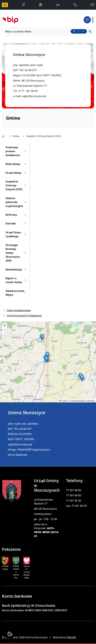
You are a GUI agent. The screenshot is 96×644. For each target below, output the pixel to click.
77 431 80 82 (74, 490)
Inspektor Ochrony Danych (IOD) (16, 185)
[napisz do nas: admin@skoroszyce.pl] (92, 5)
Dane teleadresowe (19, 310)
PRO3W (71, 637)
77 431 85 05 (74, 501)
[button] (42, 337)
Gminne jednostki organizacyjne (16, 202)
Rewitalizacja (16, 269)
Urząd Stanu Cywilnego (16, 234)
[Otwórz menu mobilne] (88, 20)
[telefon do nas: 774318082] (75, 5)
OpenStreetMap (78, 401)
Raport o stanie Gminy (16, 280)
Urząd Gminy (16, 173)
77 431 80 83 (74, 495)
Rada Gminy (16, 164)
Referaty (16, 215)
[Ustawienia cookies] (10, 634)
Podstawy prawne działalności (16, 151)
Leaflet (63, 401)
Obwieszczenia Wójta (16, 293)
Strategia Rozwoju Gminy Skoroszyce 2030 (16, 253)
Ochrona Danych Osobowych (24, 316)
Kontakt (16, 223)
